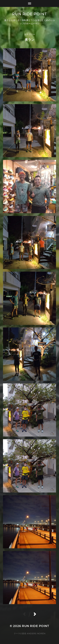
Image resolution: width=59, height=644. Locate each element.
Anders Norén (36, 633)
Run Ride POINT (29, 14)
